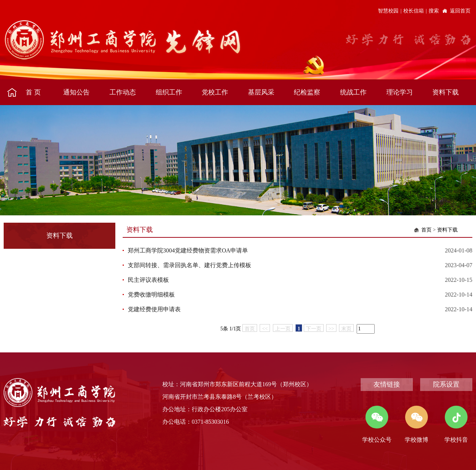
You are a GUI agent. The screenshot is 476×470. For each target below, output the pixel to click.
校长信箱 (414, 11)
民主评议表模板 (148, 280)
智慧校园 (388, 11)
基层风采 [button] (261, 92)
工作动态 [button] (123, 92)
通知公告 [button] (76, 92)
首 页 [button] (33, 92)
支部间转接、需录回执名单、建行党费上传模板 (190, 265)
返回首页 (460, 11)
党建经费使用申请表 (154, 309)
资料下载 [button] (446, 92)
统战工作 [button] (353, 92)
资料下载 (447, 230)
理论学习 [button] (400, 92)
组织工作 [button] (169, 92)
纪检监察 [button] (307, 92)
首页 (426, 230)
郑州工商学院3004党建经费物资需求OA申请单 (188, 250)
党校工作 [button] (215, 92)
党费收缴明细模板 (151, 295)
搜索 (434, 11)
